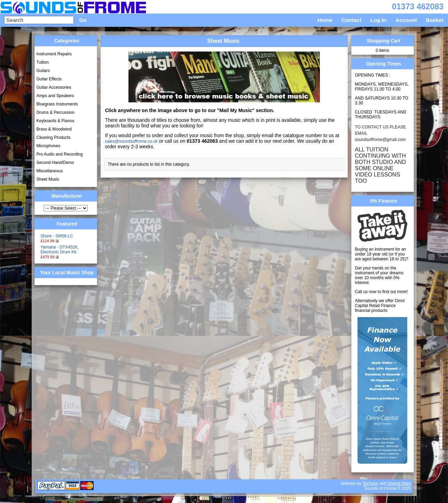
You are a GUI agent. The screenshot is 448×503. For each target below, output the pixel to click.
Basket (435, 20)
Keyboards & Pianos (56, 121)
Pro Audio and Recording (60, 154)
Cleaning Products (54, 137)
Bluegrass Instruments (57, 104)
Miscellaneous (50, 171)
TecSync (370, 484)
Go (83, 20)
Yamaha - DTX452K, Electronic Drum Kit (60, 250)
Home (325, 20)
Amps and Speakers (55, 96)
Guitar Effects (49, 79)
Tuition (43, 62)
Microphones (49, 146)
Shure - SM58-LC (57, 236)
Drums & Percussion (56, 112)
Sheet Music (48, 179)
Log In (378, 20)
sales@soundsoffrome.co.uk (131, 141)
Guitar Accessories (54, 87)
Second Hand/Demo (55, 163)
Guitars (43, 71)
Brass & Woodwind (54, 129)
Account (406, 20)
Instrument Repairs (54, 54)
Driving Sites (399, 484)
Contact (351, 20)
